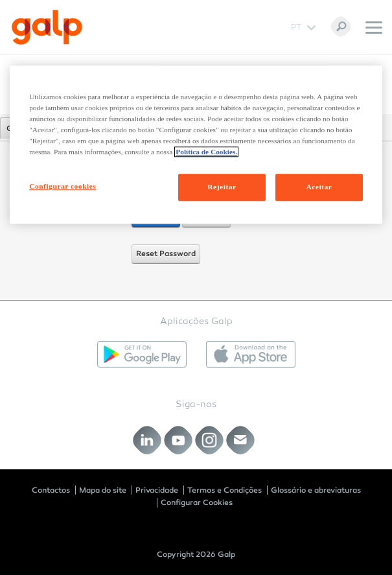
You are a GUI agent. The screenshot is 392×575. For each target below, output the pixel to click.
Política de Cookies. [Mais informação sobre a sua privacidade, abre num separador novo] (206, 152)
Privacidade (157, 490)
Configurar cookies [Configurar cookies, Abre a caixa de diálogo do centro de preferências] (63, 187)
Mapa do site (103, 490)
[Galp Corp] (47, 27)
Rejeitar (222, 187)
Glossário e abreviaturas (316, 490)
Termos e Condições (225, 490)
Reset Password (166, 253)
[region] (196, 145)
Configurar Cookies (197, 502)
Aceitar (319, 187)
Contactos (51, 490)
